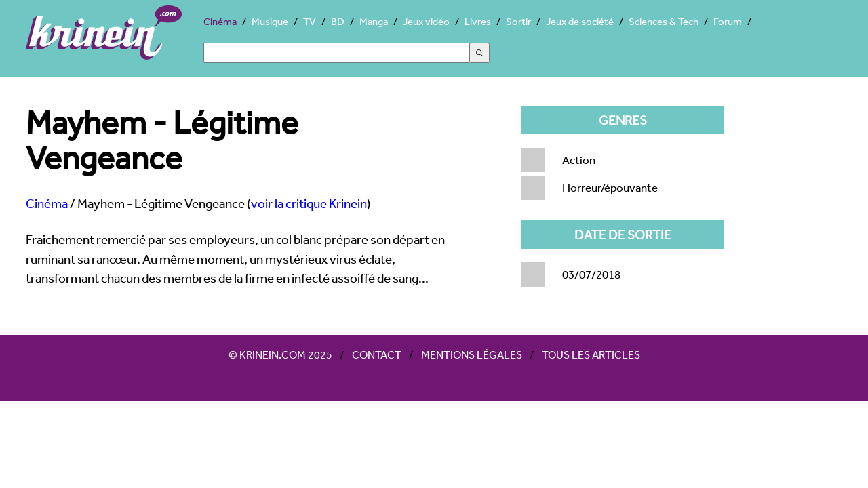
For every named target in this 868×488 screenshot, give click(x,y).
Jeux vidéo (426, 21)
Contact (377, 354)
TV (310, 21)
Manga (374, 21)
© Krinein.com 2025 (280, 354)
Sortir (518, 21)
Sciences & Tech (664, 21)
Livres (478, 21)
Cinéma (220, 21)
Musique (270, 21)
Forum (728, 21)
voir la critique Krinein (309, 203)
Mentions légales (472, 354)
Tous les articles (591, 354)
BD (338, 21)
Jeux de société (580, 21)
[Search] (336, 53)
